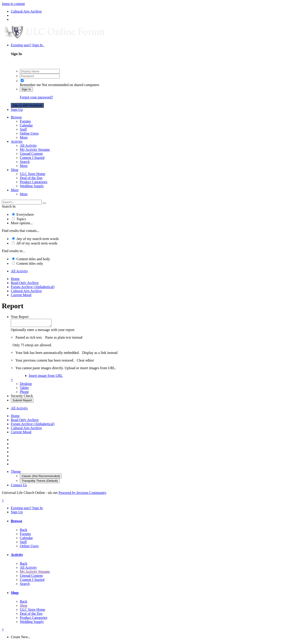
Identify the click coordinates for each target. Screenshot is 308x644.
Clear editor (85, 362)
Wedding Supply (32, 186)
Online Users (29, 133)
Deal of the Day (31, 178)
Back (24, 531)
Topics (21, 219)
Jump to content (13, 4)
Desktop (26, 385)
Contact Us (19, 486)
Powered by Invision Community (83, 494)
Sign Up (17, 110)
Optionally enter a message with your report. (43, 331)
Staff (23, 129)
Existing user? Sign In (28, 45)
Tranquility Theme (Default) (40, 482)
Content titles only (30, 263)
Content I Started (32, 158)
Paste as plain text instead (64, 339)
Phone (24, 393)
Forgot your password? (36, 97)
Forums (25, 121)
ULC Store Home (33, 174)
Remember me (30, 85)
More (24, 137)
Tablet (24, 389)
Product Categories (34, 182)
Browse (16, 117)
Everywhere (25, 214)
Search (25, 162)
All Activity (28, 145)
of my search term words (38, 239)
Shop (15, 170)
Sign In (26, 89)
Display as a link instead (100, 354)
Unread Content (31, 154)
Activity (17, 141)
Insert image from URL (46, 377)
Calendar (26, 125)
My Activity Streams (35, 150)
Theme (16, 473)
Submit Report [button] (22, 402)
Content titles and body (33, 259)
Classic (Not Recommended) (41, 477)
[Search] (22, 202)
